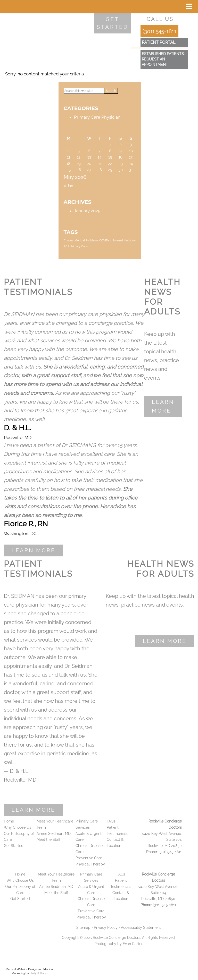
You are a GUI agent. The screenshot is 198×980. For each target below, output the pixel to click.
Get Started (14, 846)
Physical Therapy (90, 864)
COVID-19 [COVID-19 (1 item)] (106, 240)
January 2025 (87, 211)
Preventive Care (89, 858)
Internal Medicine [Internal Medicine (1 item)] (124, 240)
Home (9, 821)
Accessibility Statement (141, 927)
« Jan (68, 186)
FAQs (111, 821)
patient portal (159, 42)
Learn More (33, 550)
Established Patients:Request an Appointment (163, 59)
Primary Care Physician (97, 117)
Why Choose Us (18, 827)
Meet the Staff (48, 839)
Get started (113, 23)
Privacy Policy (106, 927)
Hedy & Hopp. (39, 973)
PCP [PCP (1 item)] (67, 246)
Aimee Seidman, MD (54, 834)
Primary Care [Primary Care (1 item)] (79, 246)
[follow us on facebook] (144, 19)
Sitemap (83, 927)
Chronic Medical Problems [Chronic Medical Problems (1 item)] (81, 240)
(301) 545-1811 (159, 31)
